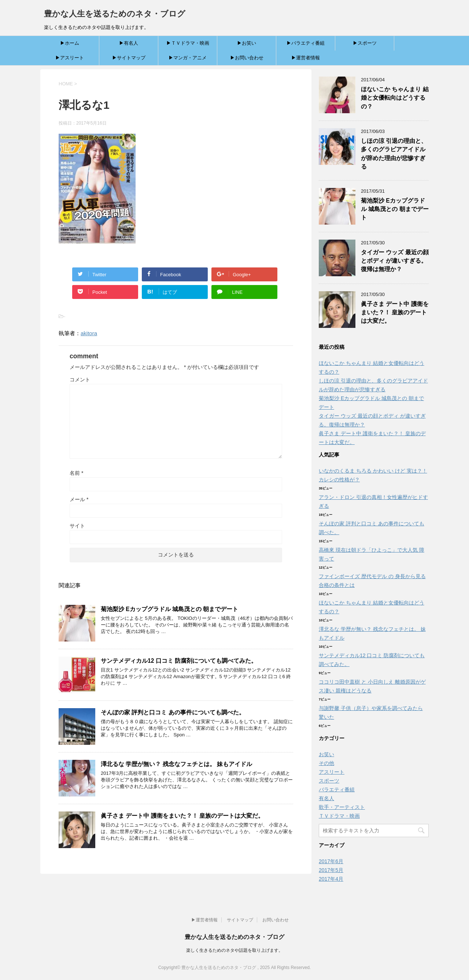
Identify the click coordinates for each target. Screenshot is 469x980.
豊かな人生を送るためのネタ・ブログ (115, 14)
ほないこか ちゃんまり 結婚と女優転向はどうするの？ (395, 98)
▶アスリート (70, 58)
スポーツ (329, 781)
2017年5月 (331, 870)
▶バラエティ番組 (306, 43)
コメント (80, 380)
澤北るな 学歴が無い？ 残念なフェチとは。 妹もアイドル (176, 764)
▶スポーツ (365, 43)
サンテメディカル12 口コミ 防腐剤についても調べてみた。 (179, 661)
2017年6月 (331, 861)
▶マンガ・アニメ (188, 58)
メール (79, 499)
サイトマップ (240, 920)
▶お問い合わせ (247, 58)
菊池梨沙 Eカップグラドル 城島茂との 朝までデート (169, 609)
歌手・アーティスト (342, 807)
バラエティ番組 (337, 789)
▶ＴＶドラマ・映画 (188, 43)
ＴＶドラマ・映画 (339, 816)
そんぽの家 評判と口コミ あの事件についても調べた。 (173, 712)
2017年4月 (331, 879)
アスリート (332, 772)
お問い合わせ (276, 920)
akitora (89, 333)
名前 (76, 473)
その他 (326, 763)
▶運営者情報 (306, 58)
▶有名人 (129, 43)
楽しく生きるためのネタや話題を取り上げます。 (234, 950)
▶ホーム (70, 43)
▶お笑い (247, 43)
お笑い (326, 754)
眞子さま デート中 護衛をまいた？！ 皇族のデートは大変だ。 (182, 816)
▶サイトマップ (129, 58)
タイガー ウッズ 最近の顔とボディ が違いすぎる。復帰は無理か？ (395, 261)
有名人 (326, 798)
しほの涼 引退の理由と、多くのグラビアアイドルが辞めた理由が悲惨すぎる (394, 154)
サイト (77, 526)
